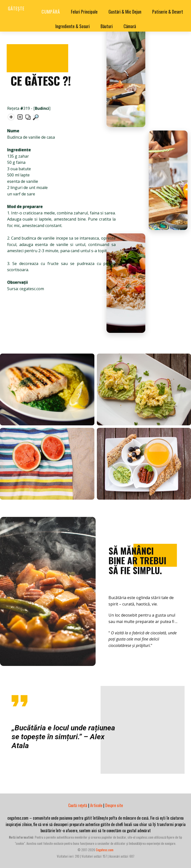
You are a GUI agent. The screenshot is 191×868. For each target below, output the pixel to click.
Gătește (16, 8)
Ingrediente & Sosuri (73, 26)
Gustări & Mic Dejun (125, 12)
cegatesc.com (105, 850)
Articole (96, 805)
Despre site (114, 805)
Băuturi (107, 26)
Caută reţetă (78, 805)
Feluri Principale (84, 12)
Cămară (130, 26)
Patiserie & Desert (168, 12)
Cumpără (51, 12)
